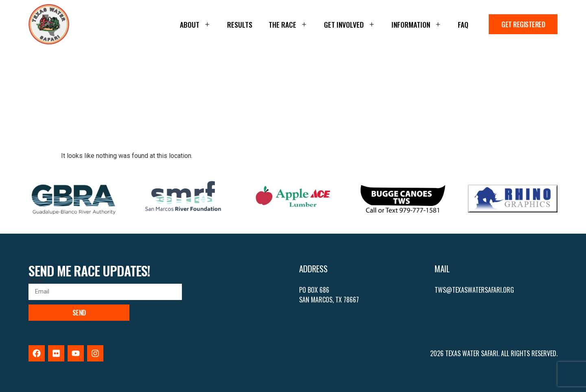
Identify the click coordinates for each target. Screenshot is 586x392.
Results (240, 24)
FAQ (463, 24)
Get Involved (350, 24)
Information (417, 24)
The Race (288, 24)
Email (36, 280)
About (195, 24)
